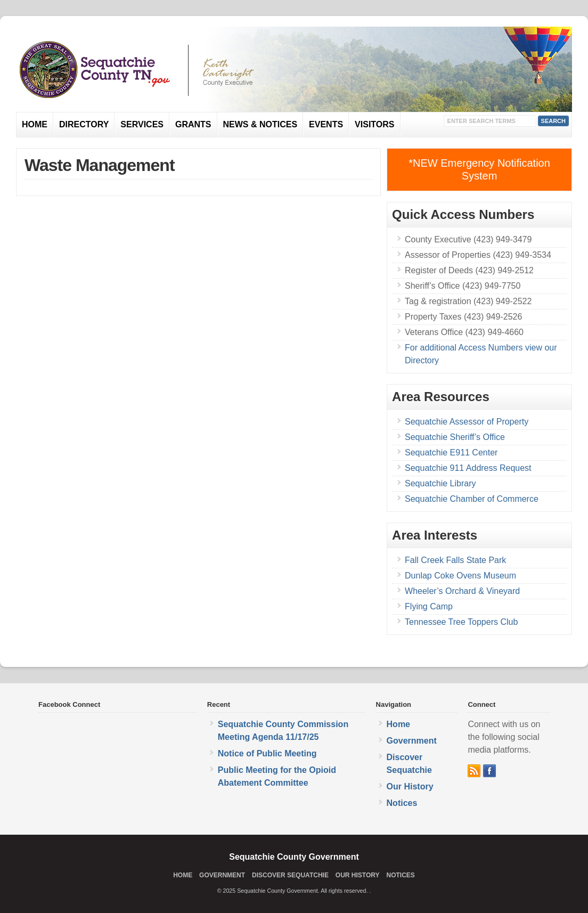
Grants (193, 124)
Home (35, 124)
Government (412, 741)
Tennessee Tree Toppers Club (461, 622)
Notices (402, 803)
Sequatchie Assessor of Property (467, 422)
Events (326, 124)
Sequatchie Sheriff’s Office (455, 437)
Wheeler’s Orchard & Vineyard (462, 591)
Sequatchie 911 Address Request (468, 468)
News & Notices (260, 124)
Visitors (374, 124)
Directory (84, 124)
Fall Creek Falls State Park (455, 560)
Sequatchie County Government (294, 857)
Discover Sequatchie (290, 875)
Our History (410, 786)
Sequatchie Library (440, 483)
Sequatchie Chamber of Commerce (472, 499)
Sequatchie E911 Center (451, 453)
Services (142, 124)
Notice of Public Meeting (267, 753)
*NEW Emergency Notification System (479, 169)
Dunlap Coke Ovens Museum (460, 576)
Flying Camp (429, 606)
